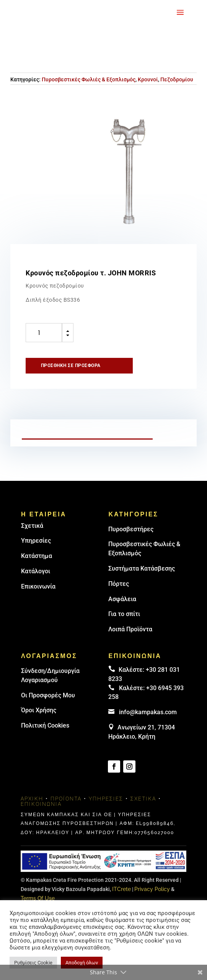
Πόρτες (119, 584)
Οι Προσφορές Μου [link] (48, 695)
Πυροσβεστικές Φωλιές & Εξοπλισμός (89, 79)
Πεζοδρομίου (177, 79)
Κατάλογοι (36, 571)
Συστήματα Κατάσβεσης (142, 568)
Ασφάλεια (122, 599)
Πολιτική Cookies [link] (45, 725)
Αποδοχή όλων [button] (82, 963)
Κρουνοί (148, 79)
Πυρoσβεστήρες (131, 529)
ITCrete (121, 889)
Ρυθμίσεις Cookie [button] (33, 963)
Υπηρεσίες (36, 541)
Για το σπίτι (124, 614)
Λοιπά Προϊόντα (130, 629)
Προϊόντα (66, 799)
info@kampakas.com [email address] (148, 712)
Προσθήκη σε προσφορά (71, 365)
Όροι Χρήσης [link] (39, 710)
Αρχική (32, 799)
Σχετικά (32, 526)
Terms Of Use (38, 898)
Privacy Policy (152, 889)
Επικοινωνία (38, 586)
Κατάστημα (37, 556)
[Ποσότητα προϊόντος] (44, 333)
